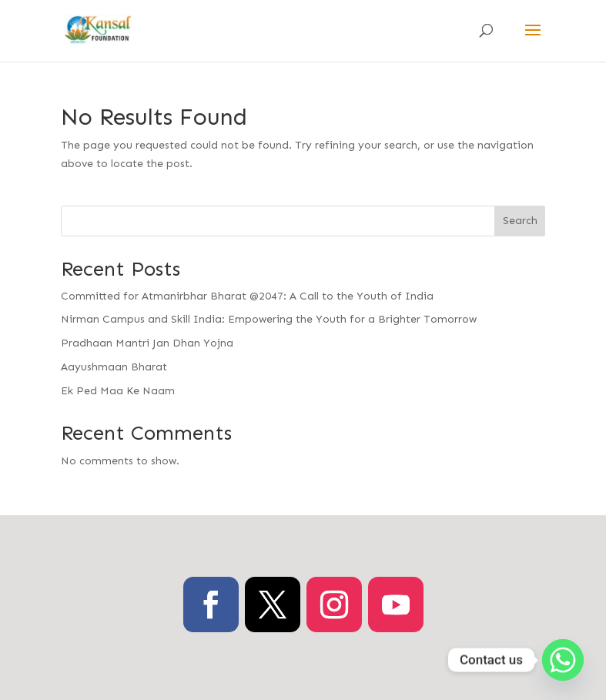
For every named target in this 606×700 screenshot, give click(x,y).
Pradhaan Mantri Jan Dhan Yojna (147, 343)
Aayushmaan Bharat (114, 367)
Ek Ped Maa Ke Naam (118, 391)
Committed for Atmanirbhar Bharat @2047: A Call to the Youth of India (247, 296)
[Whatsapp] (563, 660)
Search (520, 221)
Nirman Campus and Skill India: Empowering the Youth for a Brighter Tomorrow (269, 319)
